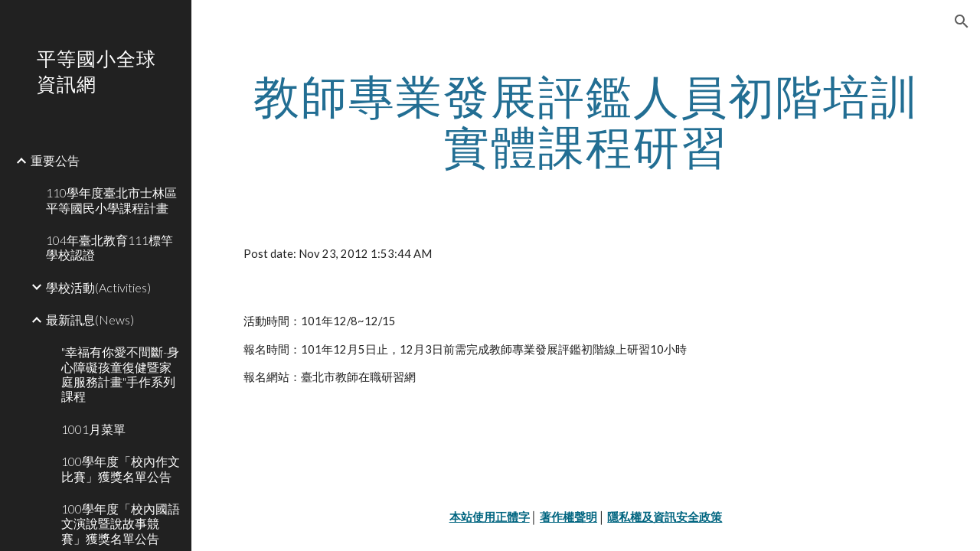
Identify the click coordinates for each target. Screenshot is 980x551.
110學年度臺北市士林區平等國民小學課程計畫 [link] (111, 200)
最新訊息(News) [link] (90, 320)
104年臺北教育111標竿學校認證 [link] (109, 247)
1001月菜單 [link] (93, 429)
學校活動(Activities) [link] (98, 287)
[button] (962, 21)
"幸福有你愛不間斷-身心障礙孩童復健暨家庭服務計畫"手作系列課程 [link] (120, 374)
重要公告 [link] (55, 160)
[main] (586, 121)
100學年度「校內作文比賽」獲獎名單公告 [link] (121, 468)
